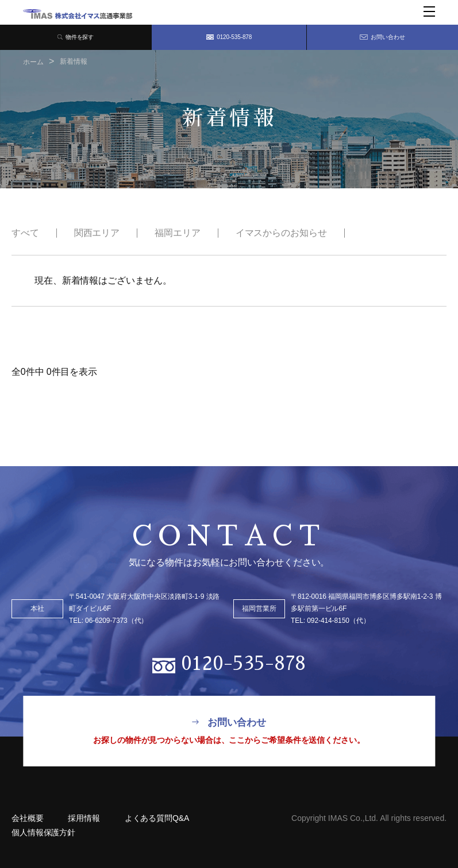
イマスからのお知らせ (281, 233)
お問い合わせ (382, 37)
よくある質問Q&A (170, 818)
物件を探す (76, 37)
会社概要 (28, 818)
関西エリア (97, 233)
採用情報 (90, 818)
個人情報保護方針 (43, 832)
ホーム (33, 62)
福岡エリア (178, 233)
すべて (25, 233)
